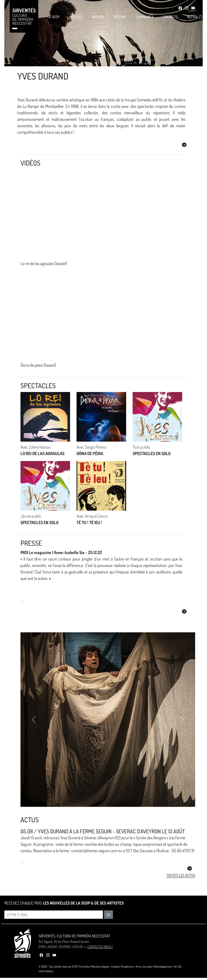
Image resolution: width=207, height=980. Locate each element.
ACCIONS (120, 17)
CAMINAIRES (144, 17)
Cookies (116, 966)
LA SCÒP (54, 17)
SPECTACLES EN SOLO (152, 453)
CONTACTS (170, 17)
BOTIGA (195, 17)
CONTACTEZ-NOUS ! (100, 947)
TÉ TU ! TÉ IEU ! (89, 522)
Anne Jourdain (144, 966)
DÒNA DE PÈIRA (90, 453)
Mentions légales (100, 966)
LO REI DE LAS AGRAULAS (42, 453)
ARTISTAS (76, 17)
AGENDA (98, 17)
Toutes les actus (181, 875)
